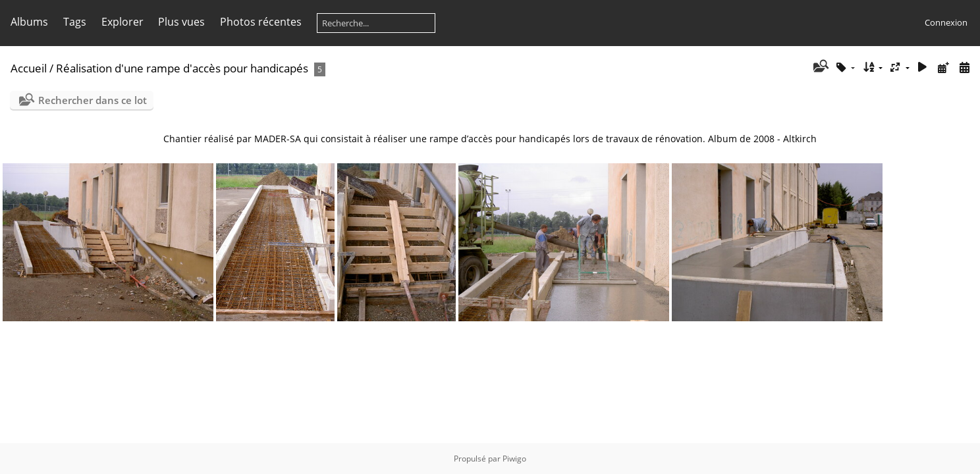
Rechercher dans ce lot (93, 100)
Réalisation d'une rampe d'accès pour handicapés (182, 68)
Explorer (122, 22)
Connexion (946, 22)
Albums (29, 22)
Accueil (29, 68)
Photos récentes (261, 22)
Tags (75, 22)
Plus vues (181, 22)
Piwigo (514, 459)
